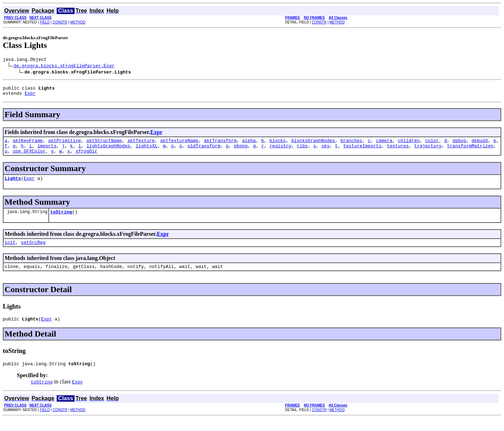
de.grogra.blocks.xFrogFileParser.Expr (64, 66)
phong (241, 151)
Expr (30, 96)
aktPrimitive (65, 144)
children (408, 144)
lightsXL (147, 151)
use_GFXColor (29, 157)
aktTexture (141, 144)
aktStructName (104, 144)
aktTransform (220, 144)
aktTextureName (179, 144)
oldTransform (204, 151)
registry (280, 151)
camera (384, 144)
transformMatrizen (470, 151)
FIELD (45, 22)
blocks (278, 144)
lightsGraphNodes (108, 151)
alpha (249, 144)
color (432, 144)
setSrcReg (33, 252)
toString (61, 220)
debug (459, 144)
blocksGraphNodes (313, 144)
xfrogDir (86, 157)
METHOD (78, 22)
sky (325, 151)
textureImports (362, 151)
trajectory (428, 151)
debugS (480, 144)
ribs (302, 151)
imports (47, 151)
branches (351, 144)
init (10, 252)
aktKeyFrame (28, 144)
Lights (13, 185)
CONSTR (60, 22)
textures (398, 151)
